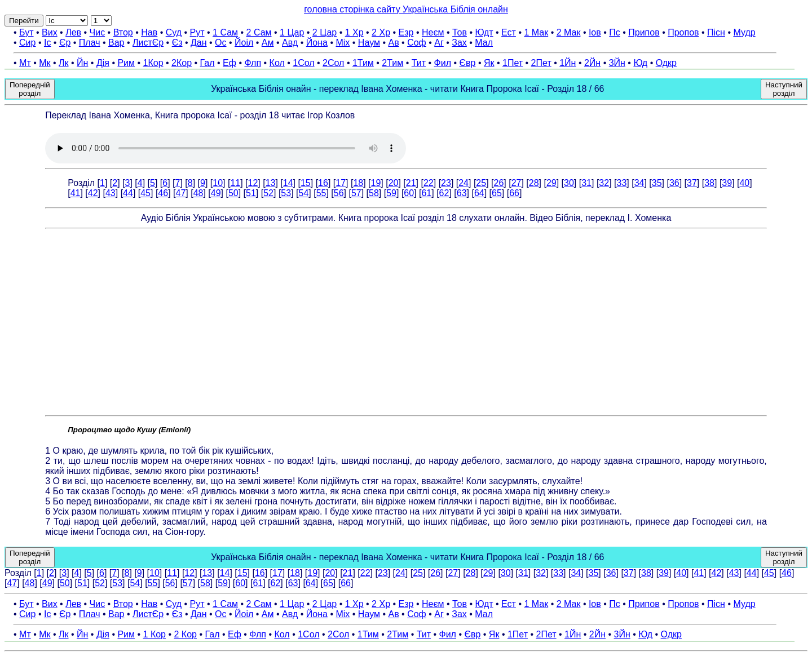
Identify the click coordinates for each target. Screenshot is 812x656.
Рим (126, 63)
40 (744, 183)
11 (235, 183)
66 (514, 193)
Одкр (666, 63)
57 (356, 193)
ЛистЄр (148, 43)
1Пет (513, 63)
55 (321, 193)
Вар (116, 43)
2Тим (392, 63)
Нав (149, 32)
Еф (230, 63)
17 (341, 183)
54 (303, 193)
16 (323, 183)
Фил (443, 63)
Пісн (716, 32)
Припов (644, 32)
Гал (208, 63)
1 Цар (292, 32)
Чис (98, 32)
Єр (65, 43)
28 (534, 183)
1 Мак (536, 32)
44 (128, 193)
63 (462, 193)
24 (464, 183)
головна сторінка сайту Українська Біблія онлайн (406, 9)
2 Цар (325, 32)
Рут (197, 32)
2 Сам (259, 32)
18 (358, 183)
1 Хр (354, 32)
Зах (459, 43)
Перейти (24, 21)
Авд (290, 43)
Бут (26, 32)
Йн (82, 63)
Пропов (683, 32)
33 (621, 183)
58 (374, 193)
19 (376, 183)
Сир (27, 43)
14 (288, 183)
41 (76, 193)
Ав (393, 43)
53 (286, 193)
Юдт (484, 32)
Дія (103, 63)
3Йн (617, 63)
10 (218, 183)
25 (481, 183)
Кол (277, 63)
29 (551, 183)
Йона (317, 43)
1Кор (153, 63)
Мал (484, 43)
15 (306, 183)
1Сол (303, 63)
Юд (640, 63)
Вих (50, 32)
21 (411, 183)
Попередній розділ (30, 89)
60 (409, 193)
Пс (615, 32)
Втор (123, 32)
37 (692, 183)
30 (569, 183)
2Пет (541, 63)
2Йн (592, 63)
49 (216, 193)
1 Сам (225, 32)
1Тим (363, 63)
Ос (220, 43)
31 (586, 183)
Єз (177, 43)
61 (426, 193)
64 (479, 193)
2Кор (182, 63)
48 (198, 193)
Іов (595, 32)
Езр (406, 32)
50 (233, 193)
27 (517, 183)
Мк (45, 63)
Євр (468, 63)
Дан (199, 43)
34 (639, 183)
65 (497, 193)
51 (251, 193)
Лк (64, 63)
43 (111, 193)
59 (391, 193)
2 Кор (186, 634)
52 (268, 193)
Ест (509, 32)
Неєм (433, 32)
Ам (268, 43)
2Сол (333, 63)
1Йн (568, 63)
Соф (417, 43)
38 (709, 183)
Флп (253, 63)
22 (429, 183)
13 (271, 183)
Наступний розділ (784, 89)
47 (181, 193)
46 (163, 193)
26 (499, 183)
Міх (343, 43)
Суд (174, 32)
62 (444, 193)
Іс (47, 43)
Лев (73, 32)
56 (339, 193)
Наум (369, 43)
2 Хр (381, 32)
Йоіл (244, 43)
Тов (460, 32)
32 (604, 183)
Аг (439, 43)
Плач (90, 43)
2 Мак (569, 32)
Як (489, 63)
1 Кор (155, 634)
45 (145, 193)
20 (394, 183)
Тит (419, 63)
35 (657, 183)
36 (674, 183)
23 (446, 183)
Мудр (744, 32)
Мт (25, 63)
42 (93, 193)
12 (253, 183)
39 (727, 183)
